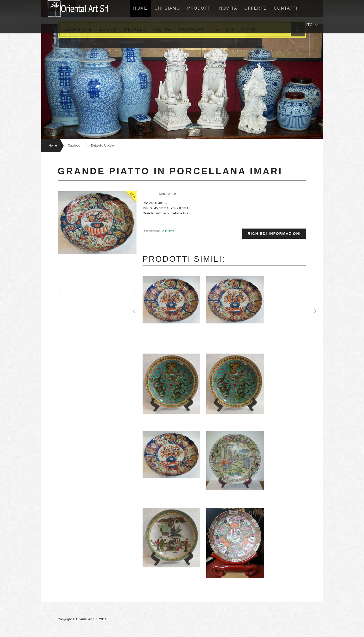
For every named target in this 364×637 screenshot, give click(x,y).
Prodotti (200, 8)
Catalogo (74, 146)
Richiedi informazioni (274, 234)
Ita (312, 25)
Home (53, 146)
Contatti (286, 8)
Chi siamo (167, 8)
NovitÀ (228, 8)
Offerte (256, 8)
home (140, 8)
